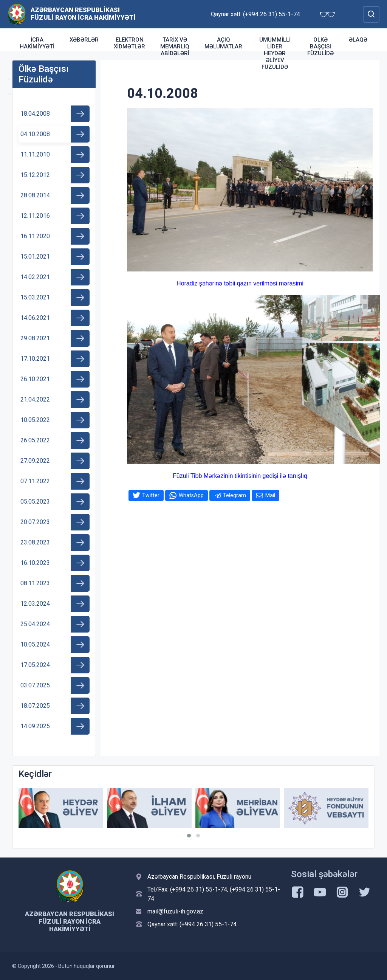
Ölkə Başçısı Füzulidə (320, 47)
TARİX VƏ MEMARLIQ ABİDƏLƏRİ (175, 47)
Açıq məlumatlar (223, 43)
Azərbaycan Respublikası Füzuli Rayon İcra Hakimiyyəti (83, 14)
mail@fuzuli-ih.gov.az (175, 911)
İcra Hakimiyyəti (37, 43)
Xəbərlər (84, 40)
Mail (270, 495)
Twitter (151, 495)
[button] (189, 836)
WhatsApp (191, 495)
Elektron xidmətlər (129, 43)
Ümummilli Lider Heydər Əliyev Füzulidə (275, 53)
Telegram (235, 495)
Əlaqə (358, 40)
